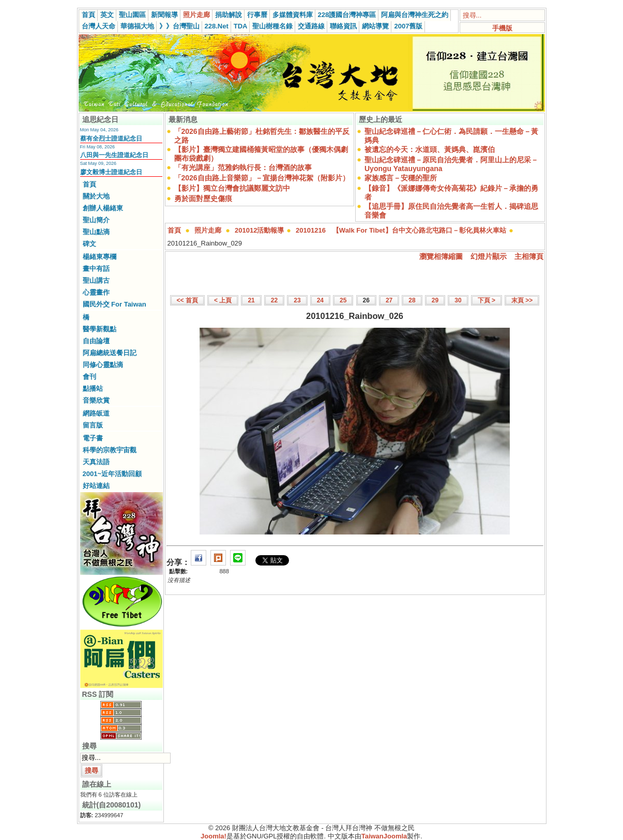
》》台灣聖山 (179, 26)
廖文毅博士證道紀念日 (111, 172)
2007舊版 (408, 26)
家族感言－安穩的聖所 (401, 178)
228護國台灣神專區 (347, 15)
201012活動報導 (259, 230)
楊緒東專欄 (100, 257)
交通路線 (311, 26)
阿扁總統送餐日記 (110, 353)
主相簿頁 (529, 256)
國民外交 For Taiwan (115, 304)
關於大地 (96, 196)
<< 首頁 (187, 300)
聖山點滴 (96, 232)
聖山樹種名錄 (272, 26)
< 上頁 (223, 300)
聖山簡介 (96, 220)
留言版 (93, 425)
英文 (107, 15)
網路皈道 (96, 413)
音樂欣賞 (96, 400)
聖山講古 (96, 280)
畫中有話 (96, 269)
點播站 (93, 388)
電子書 (93, 438)
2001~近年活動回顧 (112, 474)
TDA (241, 26)
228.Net (217, 26)
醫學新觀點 (100, 329)
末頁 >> (522, 300)
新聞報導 (164, 15)
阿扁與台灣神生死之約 (415, 15)
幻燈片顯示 (489, 256)
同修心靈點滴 (103, 365)
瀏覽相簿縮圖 (441, 256)
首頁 (88, 15)
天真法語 (96, 462)
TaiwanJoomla (384, 836)
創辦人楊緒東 (103, 208)
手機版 (502, 28)
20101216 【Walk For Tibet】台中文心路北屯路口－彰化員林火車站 (401, 230)
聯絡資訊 (343, 26)
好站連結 (96, 486)
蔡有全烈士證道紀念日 (111, 139)
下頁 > (487, 300)
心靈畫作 (96, 292)
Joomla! (214, 836)
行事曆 (257, 15)
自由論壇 (96, 341)
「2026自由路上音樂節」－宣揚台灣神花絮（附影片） (262, 178)
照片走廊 (196, 15)
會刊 (89, 377)
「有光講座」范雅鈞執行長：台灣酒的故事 (243, 167)
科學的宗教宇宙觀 (110, 450)
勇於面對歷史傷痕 (203, 198)
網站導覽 (375, 26)
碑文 (89, 244)
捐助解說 (229, 15)
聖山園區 (132, 15)
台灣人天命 (98, 26)
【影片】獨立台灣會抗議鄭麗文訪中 (232, 188)
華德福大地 (137, 26)
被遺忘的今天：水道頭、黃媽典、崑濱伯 (430, 149)
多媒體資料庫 (293, 15)
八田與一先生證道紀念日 (114, 155)
